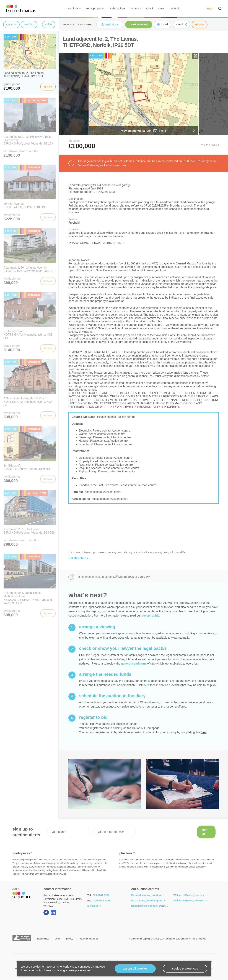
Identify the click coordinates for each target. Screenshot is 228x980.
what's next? (85, 25)
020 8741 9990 (101, 895)
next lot (29, 24)
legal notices (43, 939)
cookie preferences (185, 969)
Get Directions (79, 558)
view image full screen (136, 131)
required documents (88, 939)
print (162, 24)
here (146, 685)
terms (58, 939)
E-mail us (94, 906)
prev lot (11, 24)
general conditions (134, 664)
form (204, 732)
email (181, 24)
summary (68, 25)
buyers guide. (151, 616)
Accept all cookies (135, 969)
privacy (70, 939)
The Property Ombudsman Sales (22, 938)
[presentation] (166, 832)
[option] (144, 94)
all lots (49, 24)
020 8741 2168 (102, 901)
